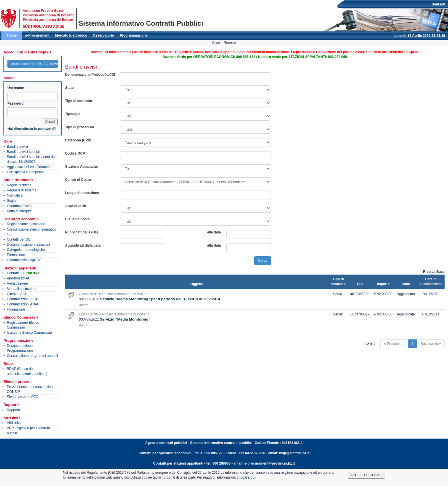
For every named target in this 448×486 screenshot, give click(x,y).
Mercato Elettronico (71, 35)
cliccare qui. (246, 477)
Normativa (15, 195)
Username (16, 88)
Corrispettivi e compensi (25, 172)
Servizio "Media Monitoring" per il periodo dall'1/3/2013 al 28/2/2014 (160, 299)
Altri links (14, 423)
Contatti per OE (19, 239)
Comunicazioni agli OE (24, 260)
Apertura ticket (18, 278)
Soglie (12, 201)
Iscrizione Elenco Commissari (29, 333)
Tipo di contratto (79, 101)
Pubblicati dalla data (82, 232)
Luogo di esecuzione (82, 193)
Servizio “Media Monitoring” (125, 319)
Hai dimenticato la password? (32, 129)
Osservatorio (103, 35)
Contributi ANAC (19, 206)
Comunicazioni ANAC (23, 304)
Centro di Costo (78, 180)
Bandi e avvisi (17, 147)
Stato (69, 88)
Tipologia (73, 114)
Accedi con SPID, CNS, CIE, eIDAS (34, 64)
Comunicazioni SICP (23, 299)
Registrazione (17, 283)
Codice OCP (75, 153)
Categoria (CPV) (78, 140)
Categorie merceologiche (26, 250)
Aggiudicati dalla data (83, 245)
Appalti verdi (76, 206)
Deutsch (438, 4)
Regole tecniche (19, 185)
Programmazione (134, 35)
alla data (214, 232)
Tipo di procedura (80, 127)
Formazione (16, 255)
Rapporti (13, 410)
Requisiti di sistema (22, 190)
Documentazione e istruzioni (28, 245)
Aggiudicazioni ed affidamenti (29, 167)
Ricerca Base (434, 272)
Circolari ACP (17, 294)
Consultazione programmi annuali (32, 356)
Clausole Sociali (78, 219)
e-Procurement (37, 35)
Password (16, 103)
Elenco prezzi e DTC (23, 397)
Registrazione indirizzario (26, 224)
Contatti (23, 273)
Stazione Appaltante (81, 167)
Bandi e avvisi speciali (24, 152)
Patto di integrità (19, 211)
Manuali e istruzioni (22, 289)
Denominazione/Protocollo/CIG (90, 75)
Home (12, 35)
